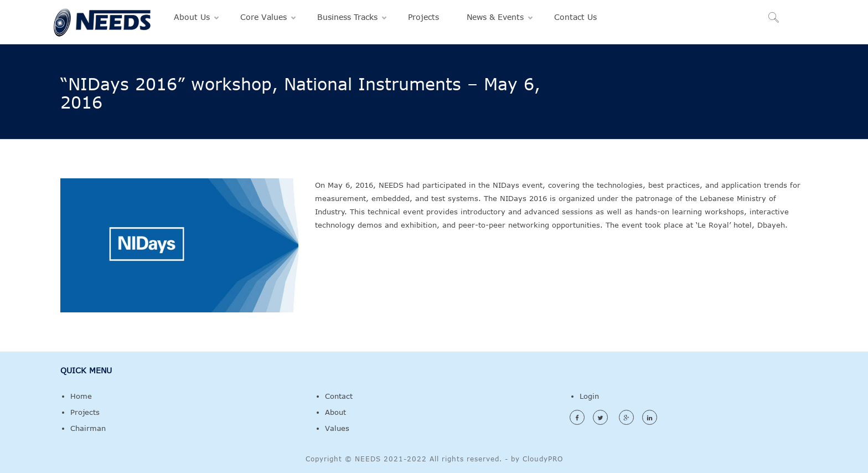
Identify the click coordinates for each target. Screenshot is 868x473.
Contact (339, 396)
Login (589, 396)
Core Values (263, 17)
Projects (423, 17)
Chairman (88, 428)
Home (81, 396)
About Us (192, 17)
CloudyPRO (543, 459)
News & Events (495, 17)
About (335, 412)
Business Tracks (347, 17)
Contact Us (575, 17)
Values (337, 428)
